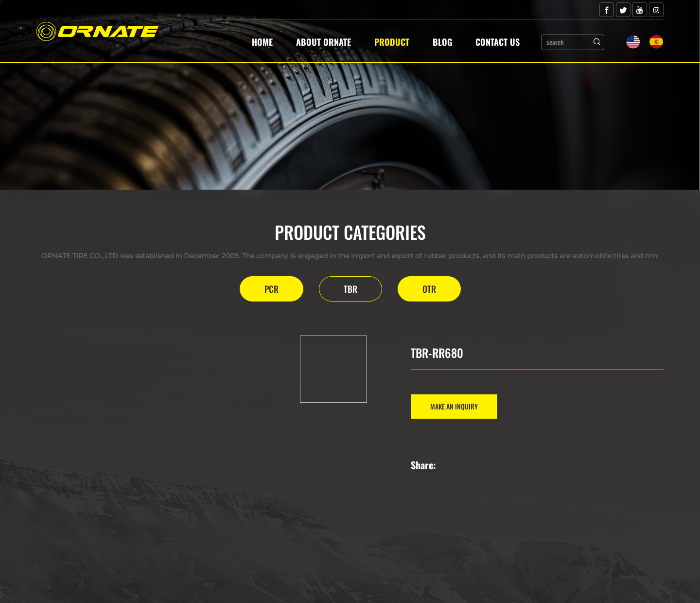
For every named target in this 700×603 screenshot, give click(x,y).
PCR (271, 289)
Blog (442, 42)
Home (262, 42)
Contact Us (498, 42)
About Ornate (324, 42)
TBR (350, 289)
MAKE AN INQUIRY (454, 406)
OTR (429, 289)
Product (392, 42)
